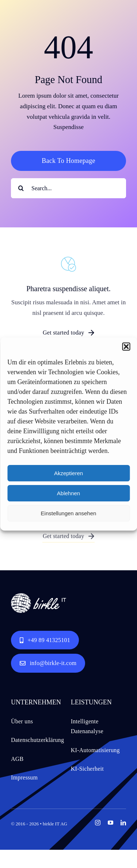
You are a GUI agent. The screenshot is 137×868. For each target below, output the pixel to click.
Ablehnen (68, 493)
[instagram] (98, 823)
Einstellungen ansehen (69, 513)
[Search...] (68, 188)
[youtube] (111, 823)
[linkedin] (123, 823)
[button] (126, 347)
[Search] (21, 188)
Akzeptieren (68, 473)
